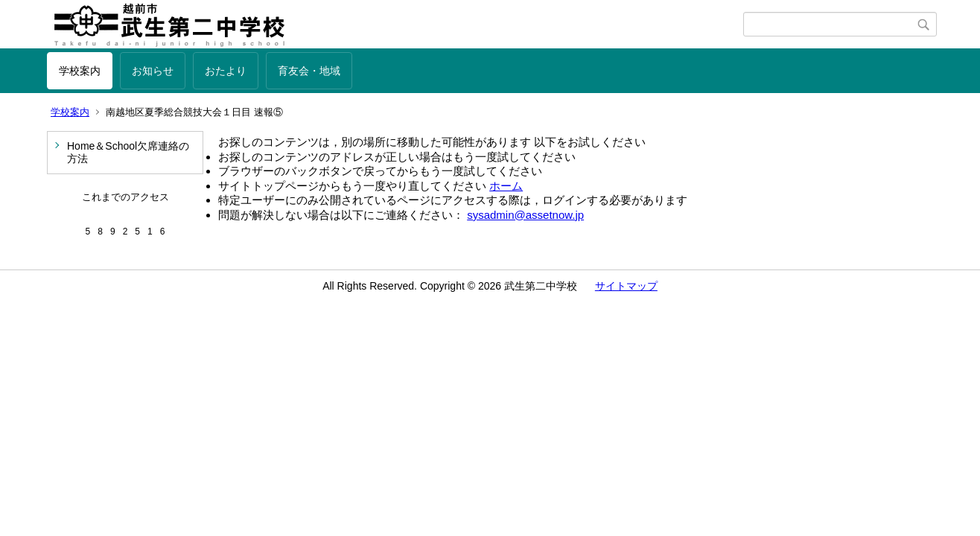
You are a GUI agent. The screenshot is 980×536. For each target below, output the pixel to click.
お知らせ (153, 71)
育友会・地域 (309, 71)
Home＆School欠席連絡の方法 (128, 152)
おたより (226, 71)
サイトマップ (626, 286)
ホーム (506, 186)
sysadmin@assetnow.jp (525, 215)
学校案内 (80, 71)
